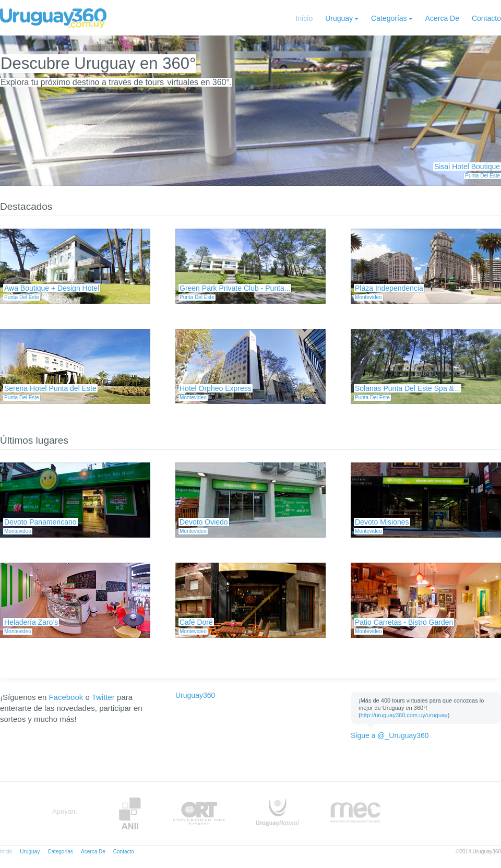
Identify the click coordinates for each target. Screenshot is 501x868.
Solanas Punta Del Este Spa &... (408, 388)
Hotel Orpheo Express (216, 388)
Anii (130, 813)
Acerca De (442, 18)
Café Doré (196, 622)
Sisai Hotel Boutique (467, 167)
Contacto (486, 18)
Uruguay (339, 18)
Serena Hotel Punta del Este (50, 388)
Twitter (103, 697)
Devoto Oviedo (204, 522)
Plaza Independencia (389, 288)
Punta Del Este (482, 176)
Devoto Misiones (382, 522)
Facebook (66, 697)
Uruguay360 (195, 695)
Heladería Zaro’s (31, 622)
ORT (199, 813)
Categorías (389, 18)
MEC (356, 813)
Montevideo (368, 297)
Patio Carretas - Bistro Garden (404, 622)
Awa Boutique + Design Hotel (52, 288)
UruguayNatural (278, 813)
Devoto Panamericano (40, 522)
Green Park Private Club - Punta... (235, 288)
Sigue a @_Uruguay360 (390, 735)
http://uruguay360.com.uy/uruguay (404, 715)
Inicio (305, 18)
